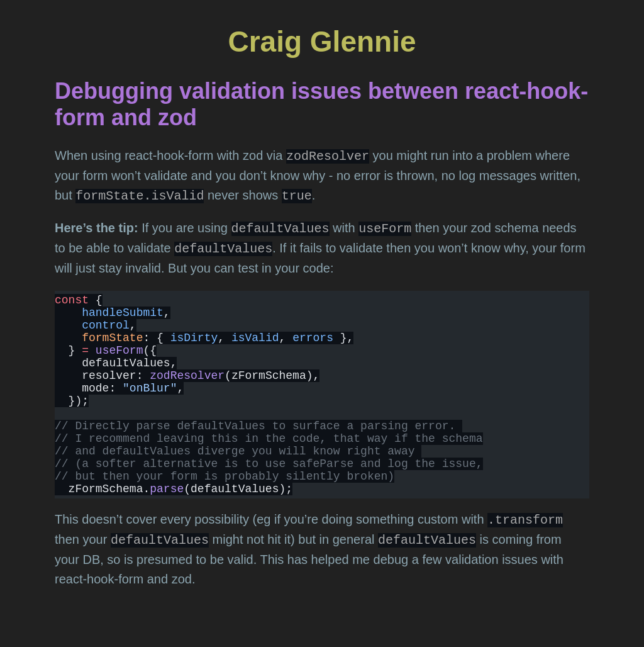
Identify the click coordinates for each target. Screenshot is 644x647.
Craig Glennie (322, 42)
